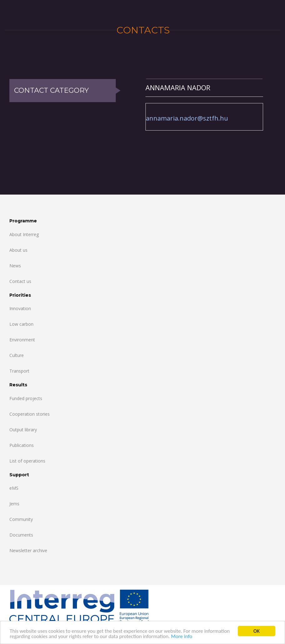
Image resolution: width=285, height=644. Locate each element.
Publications (22, 445)
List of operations (27, 461)
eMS (14, 488)
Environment (22, 340)
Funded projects (26, 398)
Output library (23, 430)
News (15, 266)
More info (182, 637)
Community (21, 519)
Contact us (20, 281)
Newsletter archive (28, 550)
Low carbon (21, 324)
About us (18, 250)
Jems (14, 504)
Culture (17, 355)
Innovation (20, 308)
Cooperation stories (30, 414)
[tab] (204, 88)
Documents (21, 535)
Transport (19, 371)
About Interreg (24, 234)
